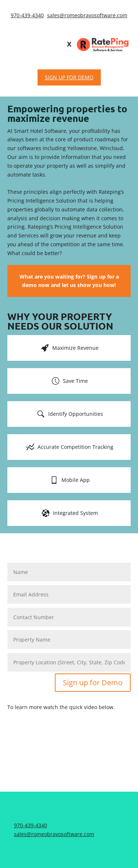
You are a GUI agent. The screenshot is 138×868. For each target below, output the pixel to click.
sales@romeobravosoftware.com (87, 15)
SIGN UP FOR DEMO (69, 77)
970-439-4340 (27, 15)
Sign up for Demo (93, 682)
